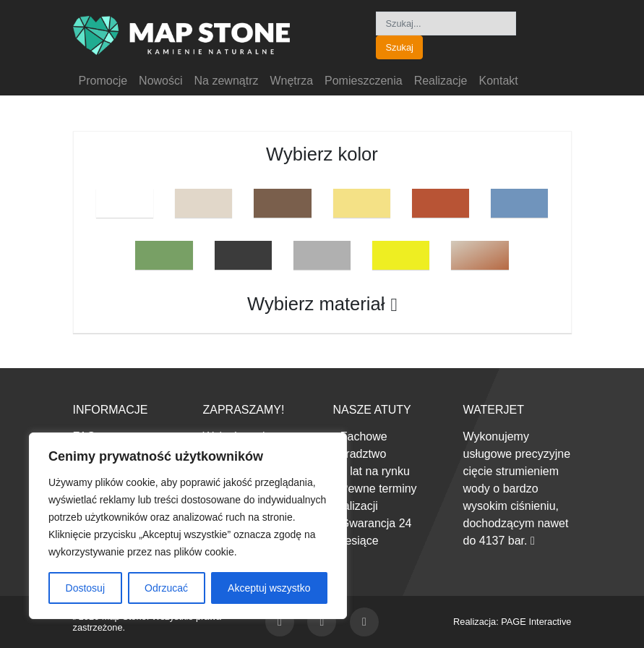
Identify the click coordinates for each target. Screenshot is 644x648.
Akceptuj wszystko (269, 588)
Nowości (160, 81)
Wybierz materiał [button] (322, 304)
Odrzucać (166, 588)
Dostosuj (85, 588)
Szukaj (399, 47)
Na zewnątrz (227, 81)
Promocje (103, 81)
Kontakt (498, 81)
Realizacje (441, 81)
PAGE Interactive (536, 622)
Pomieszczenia (364, 81)
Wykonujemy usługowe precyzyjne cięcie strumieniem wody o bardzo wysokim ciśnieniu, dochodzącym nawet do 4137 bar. (517, 489)
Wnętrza (291, 81)
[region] (188, 526)
